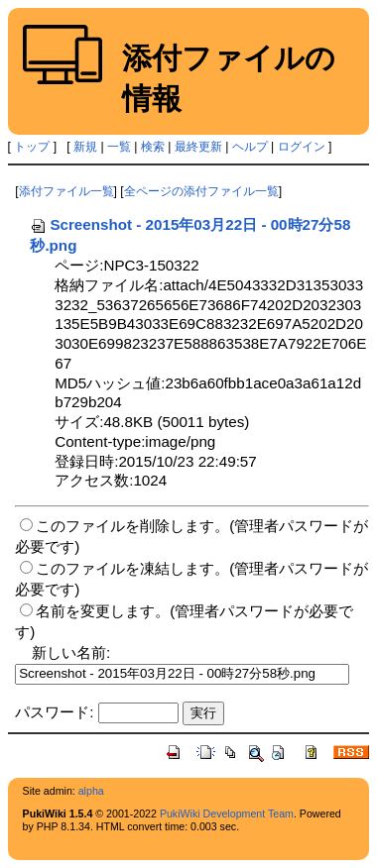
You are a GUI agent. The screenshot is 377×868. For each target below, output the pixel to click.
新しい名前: (71, 652)
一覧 (119, 147)
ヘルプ (250, 147)
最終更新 (198, 147)
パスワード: (54, 712)
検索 (153, 147)
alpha (91, 791)
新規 (85, 147)
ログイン (302, 147)
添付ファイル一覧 (66, 191)
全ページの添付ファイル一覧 (201, 191)
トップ (32, 147)
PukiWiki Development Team (227, 814)
